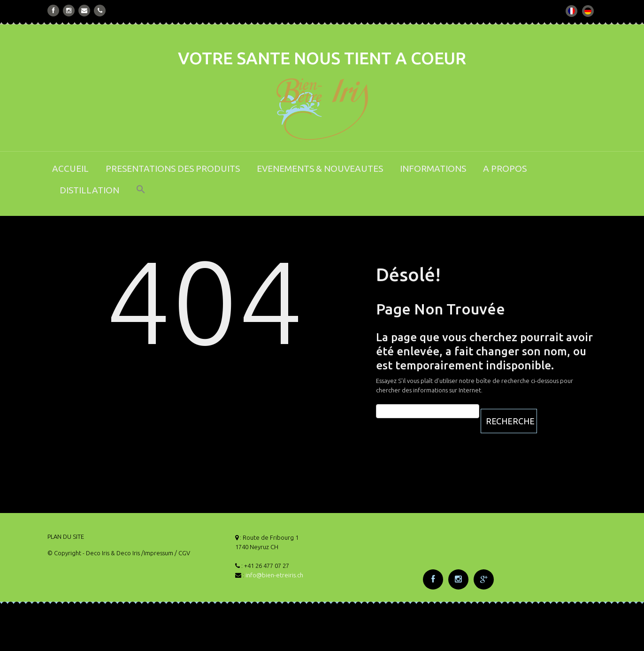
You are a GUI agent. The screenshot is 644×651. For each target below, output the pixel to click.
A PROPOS (505, 168)
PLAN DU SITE (66, 536)
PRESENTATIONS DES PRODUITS (173, 168)
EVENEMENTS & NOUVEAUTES (320, 168)
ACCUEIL (70, 168)
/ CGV (182, 553)
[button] (141, 195)
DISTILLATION (89, 190)
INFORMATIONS (433, 168)
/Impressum (157, 553)
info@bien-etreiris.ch (274, 575)
